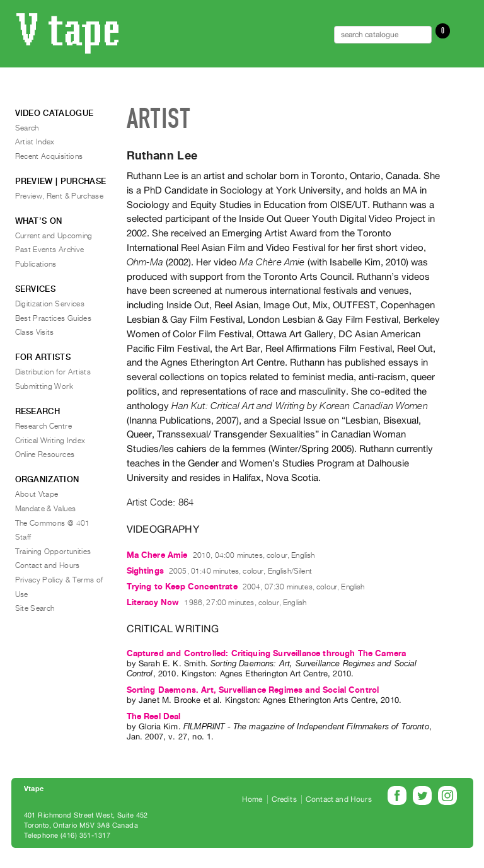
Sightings (145, 571)
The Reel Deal (154, 716)
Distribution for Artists (53, 372)
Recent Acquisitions (49, 156)
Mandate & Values (46, 509)
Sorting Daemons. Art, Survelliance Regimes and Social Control (253, 690)
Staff (23, 537)
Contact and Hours (48, 565)
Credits (284, 799)
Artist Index (35, 142)
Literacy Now (153, 602)
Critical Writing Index (50, 441)
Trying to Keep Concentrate (182, 587)
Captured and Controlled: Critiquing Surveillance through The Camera (267, 653)
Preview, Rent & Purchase (60, 196)
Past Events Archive (50, 250)
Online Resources (45, 454)
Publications (36, 264)
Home (252, 799)
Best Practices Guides (54, 318)
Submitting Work (44, 386)
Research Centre (43, 426)
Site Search (35, 608)
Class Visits (35, 332)
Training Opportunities (53, 552)
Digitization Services (50, 304)
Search (27, 128)
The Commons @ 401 (53, 523)
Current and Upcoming (54, 236)
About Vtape (37, 494)
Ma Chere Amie (157, 555)
